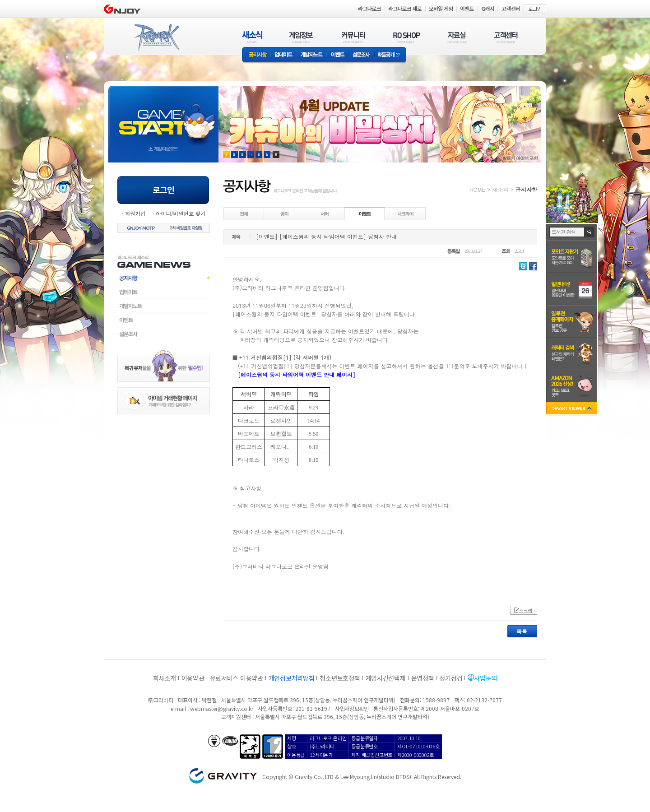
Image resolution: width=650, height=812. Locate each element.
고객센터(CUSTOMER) (506, 37)
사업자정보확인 (352, 708)
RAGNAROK (156, 37)
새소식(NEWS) (252, 37)
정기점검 (451, 678)
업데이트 (284, 55)
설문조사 (361, 55)
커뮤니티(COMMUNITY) (353, 37)
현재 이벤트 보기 (276, 155)
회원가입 (135, 213)
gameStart (163, 116)
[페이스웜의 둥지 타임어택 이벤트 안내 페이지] (297, 374)
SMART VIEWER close (573, 409)
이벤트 (338, 55)
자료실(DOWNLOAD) (457, 37)
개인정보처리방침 (292, 678)
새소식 (500, 189)
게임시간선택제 (386, 678)
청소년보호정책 (340, 678)
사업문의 (485, 678)
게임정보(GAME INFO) (301, 37)
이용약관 (193, 678)
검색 (590, 232)
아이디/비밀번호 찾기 (181, 213)
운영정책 (423, 678)
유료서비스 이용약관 (237, 678)
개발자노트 (312, 55)
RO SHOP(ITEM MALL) (407, 37)
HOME (477, 189)
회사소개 (165, 678)
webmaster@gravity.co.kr (222, 708)
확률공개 (390, 55)
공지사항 (256, 55)
